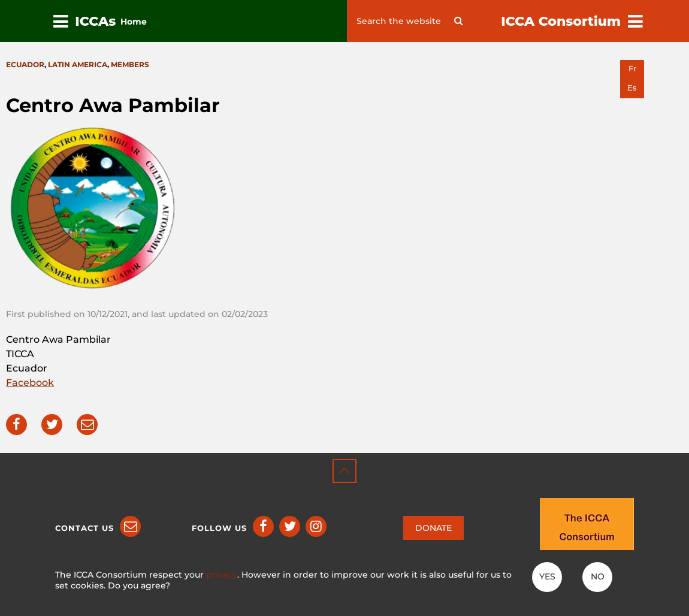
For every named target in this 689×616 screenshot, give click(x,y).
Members (130, 64)
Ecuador (25, 64)
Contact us (84, 528)
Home (134, 22)
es (632, 88)
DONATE (433, 528)
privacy (222, 575)
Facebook (30, 383)
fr (632, 69)
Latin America (78, 64)
